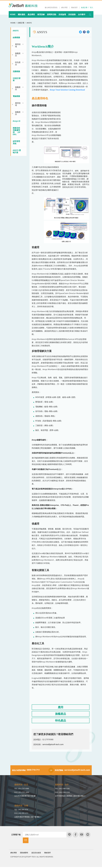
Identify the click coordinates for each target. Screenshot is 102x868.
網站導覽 (14, 854)
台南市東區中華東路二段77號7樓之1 (28, 817)
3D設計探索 (17, 79)
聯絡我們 (47, 854)
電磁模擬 (16, 96)
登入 (92, 7)
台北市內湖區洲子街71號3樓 (25, 796)
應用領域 (18, 45)
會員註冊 (84, 7)
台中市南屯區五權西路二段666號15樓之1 (70, 796)
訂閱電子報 (16, 835)
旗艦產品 (18, 54)
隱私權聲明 (24, 854)
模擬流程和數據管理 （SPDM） (17, 131)
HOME (13, 23)
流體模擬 (16, 71)
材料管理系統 (16, 142)
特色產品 (18, 63)
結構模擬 (16, 37)
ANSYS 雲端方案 (17, 151)
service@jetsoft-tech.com (53, 745)
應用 (61, 708)
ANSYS (29, 23)
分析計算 (21, 23)
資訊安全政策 (36, 854)
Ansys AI (17, 121)
